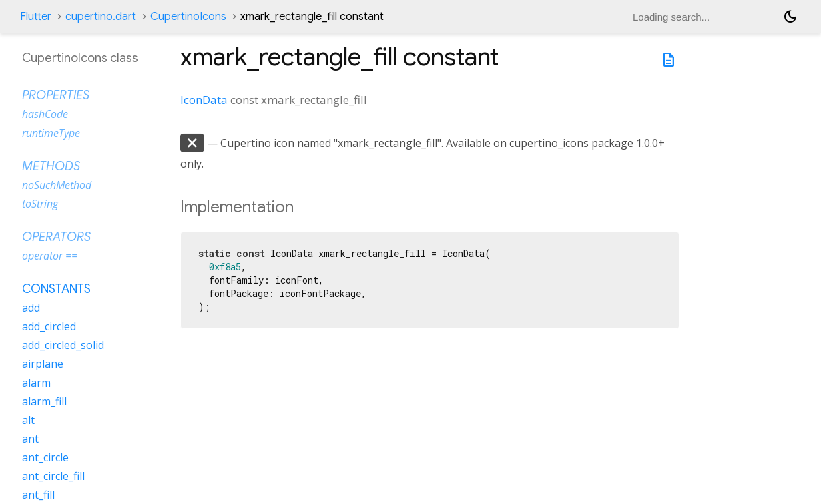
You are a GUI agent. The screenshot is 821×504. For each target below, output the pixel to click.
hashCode (45, 114)
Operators (56, 237)
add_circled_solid (63, 345)
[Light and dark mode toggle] (790, 17)
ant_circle (45, 457)
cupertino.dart (101, 17)
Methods (51, 166)
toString (40, 204)
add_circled (49, 326)
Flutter (36, 17)
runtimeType (51, 133)
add (31, 308)
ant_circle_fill (53, 476)
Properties (56, 95)
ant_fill (38, 495)
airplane (43, 364)
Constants (56, 289)
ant (30, 439)
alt (28, 420)
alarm (36, 383)
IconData (204, 100)
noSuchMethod (57, 185)
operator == (50, 256)
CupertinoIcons (188, 17)
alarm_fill (44, 401)
